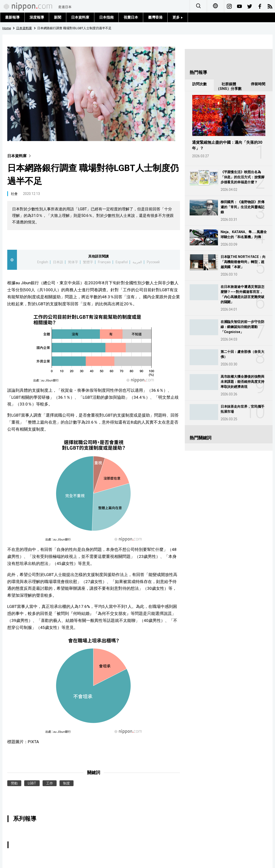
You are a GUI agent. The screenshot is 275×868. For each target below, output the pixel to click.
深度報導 (37, 17)
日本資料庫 (80, 17)
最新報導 (12, 17)
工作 (50, 783)
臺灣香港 (155, 17)
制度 (67, 783)
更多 (178, 17)
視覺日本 (131, 17)
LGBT (32, 783)
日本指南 (106, 17)
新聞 (58, 17)
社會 (14, 194)
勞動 (14, 783)
